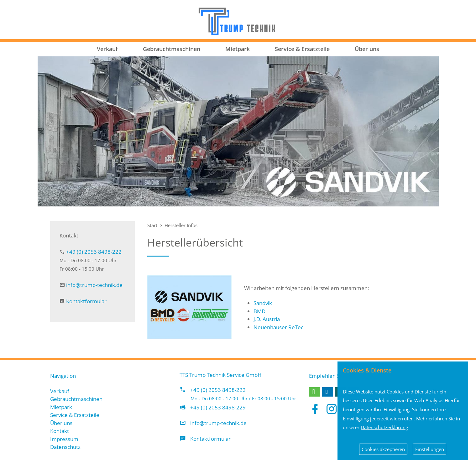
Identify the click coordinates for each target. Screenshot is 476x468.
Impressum (64, 439)
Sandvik (263, 303)
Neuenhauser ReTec (278, 327)
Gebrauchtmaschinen (172, 49)
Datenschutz (65, 447)
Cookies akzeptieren (383, 449)
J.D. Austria (267, 319)
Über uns (367, 49)
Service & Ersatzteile (302, 49)
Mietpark (238, 49)
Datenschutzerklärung (384, 427)
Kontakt (60, 431)
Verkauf (107, 49)
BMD (259, 311)
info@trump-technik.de (94, 285)
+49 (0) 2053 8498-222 (94, 252)
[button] (314, 392)
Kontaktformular (86, 301)
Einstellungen (430, 449)
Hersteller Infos (181, 225)
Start (152, 225)
